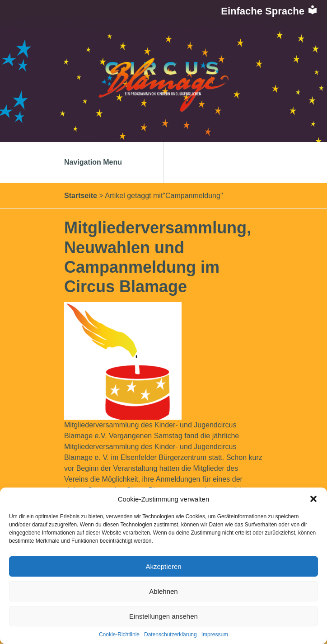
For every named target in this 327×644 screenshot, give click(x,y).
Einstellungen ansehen (163, 616)
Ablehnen (163, 591)
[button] (313, 499)
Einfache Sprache (269, 11)
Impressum (215, 635)
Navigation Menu (103, 162)
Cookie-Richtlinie (119, 635)
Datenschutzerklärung (171, 635)
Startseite (81, 196)
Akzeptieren (163, 566)
